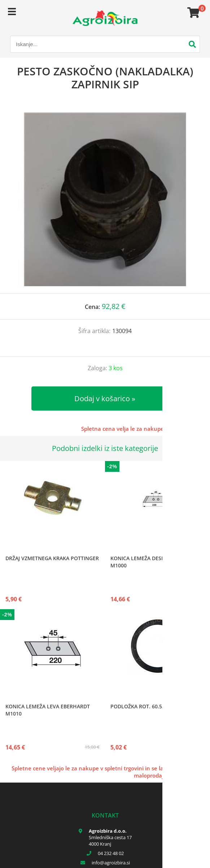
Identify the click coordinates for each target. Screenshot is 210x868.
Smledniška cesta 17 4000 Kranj (110, 841)
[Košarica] (192, 13)
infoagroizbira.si (111, 863)
